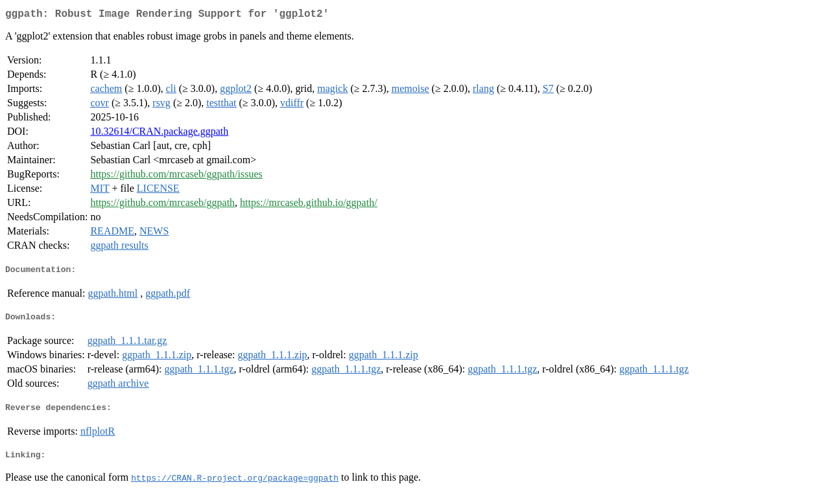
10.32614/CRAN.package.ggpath (159, 134)
